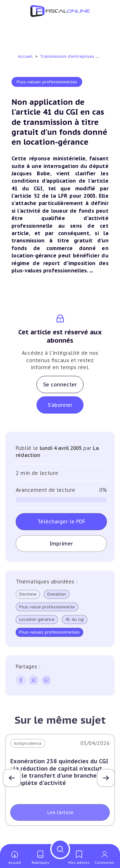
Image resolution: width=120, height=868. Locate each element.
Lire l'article (60, 812)
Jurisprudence (28, 743)
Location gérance (37, 620)
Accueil (25, 56)
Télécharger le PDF (61, 522)
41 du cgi (75, 620)
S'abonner (60, 405)
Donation (57, 594)
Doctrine (28, 594)
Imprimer (61, 544)
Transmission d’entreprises (68, 56)
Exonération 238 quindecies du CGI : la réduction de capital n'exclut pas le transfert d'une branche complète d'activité (59, 772)
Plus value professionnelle (47, 607)
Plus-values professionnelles (47, 82)
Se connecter (60, 385)
